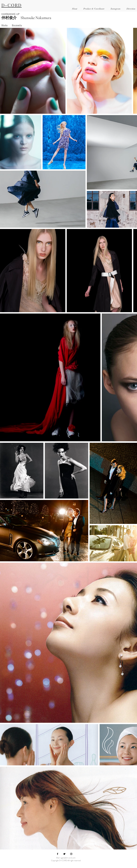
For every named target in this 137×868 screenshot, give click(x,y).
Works (4, 25)
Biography (17, 25)
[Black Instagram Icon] (71, 854)
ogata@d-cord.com (68, 858)
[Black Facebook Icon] (58, 854)
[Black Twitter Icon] (64, 854)
